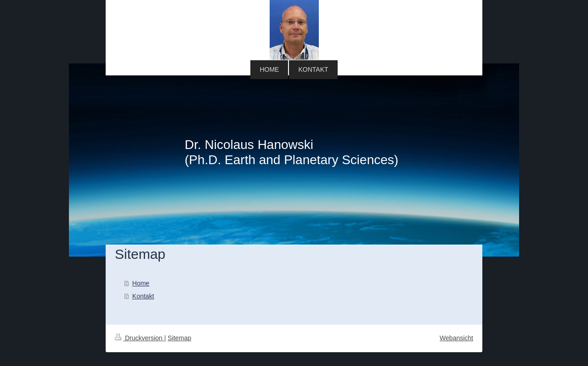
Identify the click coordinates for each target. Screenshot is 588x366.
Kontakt (143, 296)
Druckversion (139, 338)
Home (141, 283)
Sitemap (179, 338)
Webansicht (456, 338)
